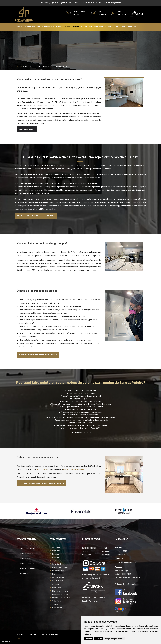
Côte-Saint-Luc (58, 564)
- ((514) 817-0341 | (67, 3)
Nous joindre (127, 27)
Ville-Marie (57, 601)
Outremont (57, 584)
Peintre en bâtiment (27, 568)
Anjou (55, 561)
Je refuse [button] (98, 639)
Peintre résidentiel (26, 553)
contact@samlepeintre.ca (74, 469)
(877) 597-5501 (121, 551)
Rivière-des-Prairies (60, 594)
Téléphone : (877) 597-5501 (49, 3)
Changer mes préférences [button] (114, 639)
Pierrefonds (57, 588)
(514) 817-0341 (43, 469)
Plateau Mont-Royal (60, 591)
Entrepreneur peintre (52, 27)
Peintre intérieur (25, 558)
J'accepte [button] (89, 639)
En (135, 27)
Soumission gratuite (98, 27)
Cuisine (84, 27)
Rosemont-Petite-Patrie (62, 598)
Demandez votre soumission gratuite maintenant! (41, 483)
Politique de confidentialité (126, 584)
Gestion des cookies (7, 641)
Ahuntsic (56, 557)
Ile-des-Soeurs (58, 571)
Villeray (55, 604)
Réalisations (114, 27)
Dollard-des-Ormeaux (61, 567)
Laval (54, 574)
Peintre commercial (26, 563)
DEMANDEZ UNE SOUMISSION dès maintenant (36, 216)
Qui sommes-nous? (33, 27)
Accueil (20, 27)
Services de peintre (71, 27)
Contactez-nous (27, 129)
